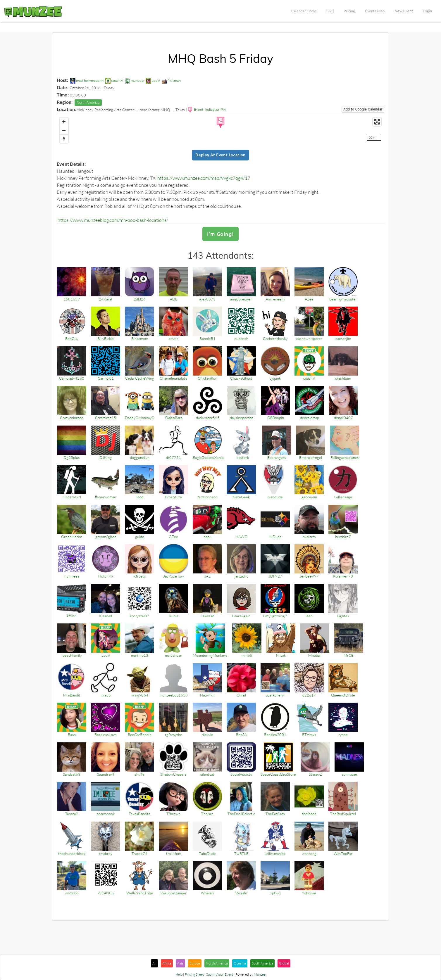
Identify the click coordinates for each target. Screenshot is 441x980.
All (154, 964)
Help (179, 975)
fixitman (171, 80)
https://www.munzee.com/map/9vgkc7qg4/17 (204, 178)
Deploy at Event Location (220, 155)
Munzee (260, 975)
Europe (195, 964)
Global (284, 964)
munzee (134, 80)
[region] (220, 129)
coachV (114, 80)
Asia (180, 964)
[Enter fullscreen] (377, 122)
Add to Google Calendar (363, 109)
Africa (167, 964)
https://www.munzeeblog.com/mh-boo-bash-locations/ (113, 220)
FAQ (330, 11)
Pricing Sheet (194, 975)
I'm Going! (220, 234)
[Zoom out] (64, 130)
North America (88, 103)
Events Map (375, 11)
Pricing (349, 11)
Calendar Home (304, 11)
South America (262, 964)
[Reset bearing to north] (64, 139)
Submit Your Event (220, 975)
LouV (153, 80)
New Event (404, 11)
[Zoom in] (64, 122)
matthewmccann (87, 80)
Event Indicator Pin (210, 109)
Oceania (240, 964)
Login (427, 11)
